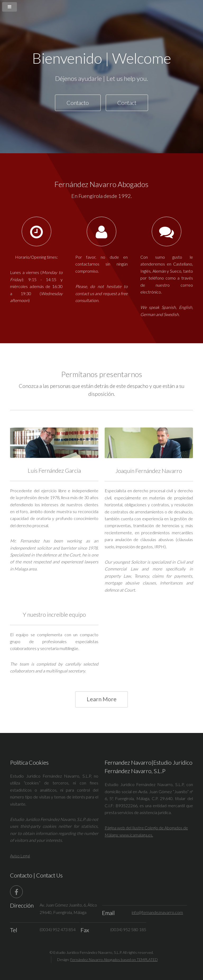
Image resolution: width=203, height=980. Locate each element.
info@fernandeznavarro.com (157, 912)
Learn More (102, 699)
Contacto (78, 103)
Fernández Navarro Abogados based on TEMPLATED (114, 960)
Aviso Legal (20, 856)
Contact (127, 103)
